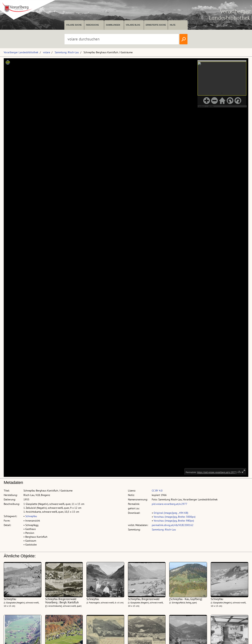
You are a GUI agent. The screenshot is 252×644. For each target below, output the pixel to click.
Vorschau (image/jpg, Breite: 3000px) (175, 517)
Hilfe (173, 25)
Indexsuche (93, 25)
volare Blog (133, 25)
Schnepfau (31, 516)
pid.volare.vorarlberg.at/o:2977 (170, 504)
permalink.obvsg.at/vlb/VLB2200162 (173, 525)
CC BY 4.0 (157, 491)
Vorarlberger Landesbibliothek (21, 52)
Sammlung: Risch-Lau (67, 52)
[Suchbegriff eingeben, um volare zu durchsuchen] (122, 39)
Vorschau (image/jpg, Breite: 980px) (174, 521)
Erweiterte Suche (156, 25)
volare (46, 52)
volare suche (74, 25)
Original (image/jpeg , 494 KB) (171, 513)
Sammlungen (113, 25)
